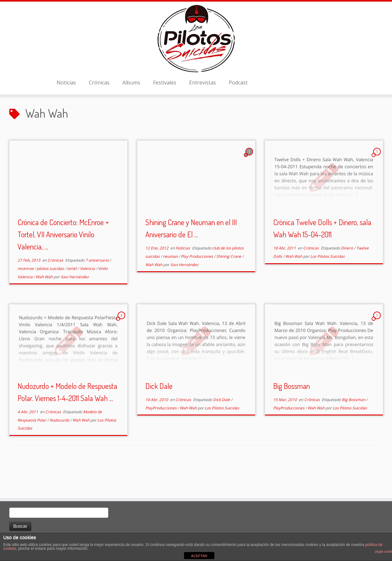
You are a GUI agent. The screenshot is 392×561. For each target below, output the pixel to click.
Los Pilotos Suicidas (327, 284)
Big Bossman (292, 413)
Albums (131, 95)
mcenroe (26, 296)
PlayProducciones (161, 435)
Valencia (88, 296)
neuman (171, 284)
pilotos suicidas (51, 296)
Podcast (238, 95)
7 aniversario (97, 288)
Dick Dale (159, 413)
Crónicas (99, 95)
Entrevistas (203, 95)
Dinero (347, 276)
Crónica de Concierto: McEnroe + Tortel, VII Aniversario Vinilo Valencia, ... (63, 262)
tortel (72, 296)
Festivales (165, 95)
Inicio (16, 122)
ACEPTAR (199, 556)
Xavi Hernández (75, 304)
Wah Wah (45, 304)
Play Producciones (197, 284)
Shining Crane (229, 284)
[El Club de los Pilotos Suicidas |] (196, 45)
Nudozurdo (60, 448)
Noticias (66, 95)
